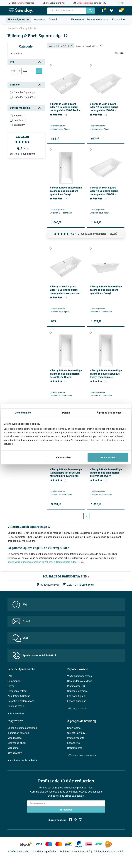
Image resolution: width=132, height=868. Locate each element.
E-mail (21, 621)
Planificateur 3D (76, 686)
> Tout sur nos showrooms (82, 755)
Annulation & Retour (19, 696)
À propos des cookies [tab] (109, 413)
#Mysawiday (15, 753)
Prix (12, 62)
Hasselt (20, 116)
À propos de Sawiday (82, 721)
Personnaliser (66, 457)
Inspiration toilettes (18, 733)
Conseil (53, 20)
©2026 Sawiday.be (19, 852)
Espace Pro (118, 20)
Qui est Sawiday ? (77, 733)
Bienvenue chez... (17, 743)
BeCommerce (75, 748)
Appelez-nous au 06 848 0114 (34, 656)
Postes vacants (76, 738)
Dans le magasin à (20, 108)
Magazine (13, 748)
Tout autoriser (108, 457)
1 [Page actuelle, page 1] (87, 517)
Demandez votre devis (80, 681)
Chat (20, 638)
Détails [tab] (66, 413)
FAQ (20, 605)
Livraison (15, 85)
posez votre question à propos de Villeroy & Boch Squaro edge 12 (44, 562)
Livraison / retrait (17, 691)
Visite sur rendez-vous (79, 676)
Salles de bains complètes (22, 728)
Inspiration (40, 20)
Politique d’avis (16, 706)
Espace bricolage (77, 701)
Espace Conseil (77, 669)
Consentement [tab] (23, 413)
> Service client (16, 714)
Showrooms (78, 20)
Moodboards (15, 738)
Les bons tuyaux (76, 696)
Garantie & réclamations (21, 701)
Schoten (20, 120)
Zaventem (21, 125)
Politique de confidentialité (75, 852)
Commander (14, 681)
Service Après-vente (21, 669)
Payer (11, 686)
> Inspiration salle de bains (22, 760)
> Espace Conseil (77, 709)
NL (122, 3)
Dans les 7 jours (24, 93)
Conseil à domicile (77, 691)
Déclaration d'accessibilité (108, 852)
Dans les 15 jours (25, 97)
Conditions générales (45, 852)
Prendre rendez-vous (98, 20)
